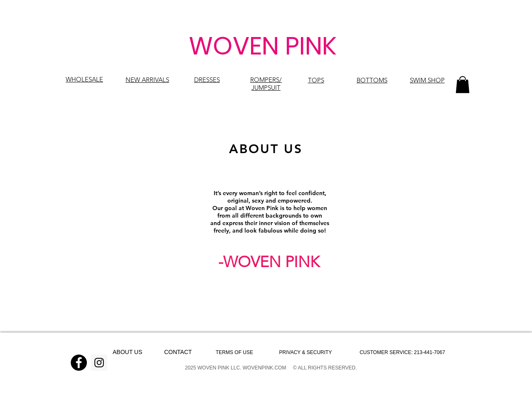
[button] (463, 85)
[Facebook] (79, 363)
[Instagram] (99, 363)
